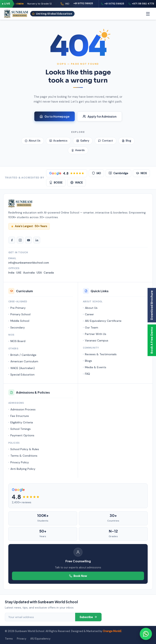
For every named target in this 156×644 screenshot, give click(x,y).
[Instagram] (20, 240)
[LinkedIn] (37, 240)
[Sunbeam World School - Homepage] (16, 14)
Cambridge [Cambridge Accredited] (118, 173)
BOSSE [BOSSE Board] (56, 182)
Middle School (20, 321)
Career (89, 314)
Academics (58, 141)
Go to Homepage (55, 116)
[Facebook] (12, 240)
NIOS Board (18, 341)
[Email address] (40, 617)
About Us (33, 141)
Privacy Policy (20, 462)
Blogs (88, 361)
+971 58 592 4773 (141, 4)
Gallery (83, 141)
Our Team (92, 327)
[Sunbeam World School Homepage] (20, 203)
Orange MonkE (112, 631)
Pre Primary (18, 308)
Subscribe (88, 617)
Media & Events (96, 367)
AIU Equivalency (40, 639)
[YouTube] (28, 240)
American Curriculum (24, 361)
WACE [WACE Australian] (77, 182)
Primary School (20, 314)
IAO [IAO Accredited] (96, 173)
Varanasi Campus (97, 340)
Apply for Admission (100, 116)
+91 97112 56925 (94, 3)
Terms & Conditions (24, 456)
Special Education (22, 375)
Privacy (22, 639)
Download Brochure (152, 305)
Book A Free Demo (152, 340)
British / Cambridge (23, 355)
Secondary (18, 327)
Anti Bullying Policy (23, 469)
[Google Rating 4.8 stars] (67, 173)
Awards (78, 150)
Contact (106, 141)
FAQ (87, 374)
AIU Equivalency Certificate (103, 321)
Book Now (78, 576)
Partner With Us (96, 334)
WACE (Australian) (23, 368)
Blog (127, 141)
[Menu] (148, 14)
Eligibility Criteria (22, 422)
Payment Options (22, 435)
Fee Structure (20, 416)
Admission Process (23, 409)
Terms (9, 639)
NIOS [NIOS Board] (141, 173)
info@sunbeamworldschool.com (29, 263)
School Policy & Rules (25, 449)
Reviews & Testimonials (101, 354)
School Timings (21, 429)
